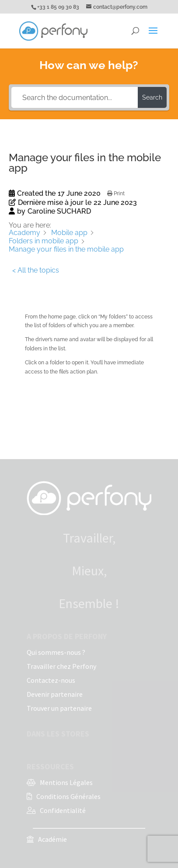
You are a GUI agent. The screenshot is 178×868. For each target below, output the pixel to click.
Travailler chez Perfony (61, 666)
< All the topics (36, 270)
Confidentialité (63, 810)
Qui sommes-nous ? (56, 652)
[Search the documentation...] (74, 97)
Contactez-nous (51, 680)
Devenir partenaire (55, 694)
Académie (52, 839)
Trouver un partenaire (59, 708)
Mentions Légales (66, 782)
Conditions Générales (68, 796)
